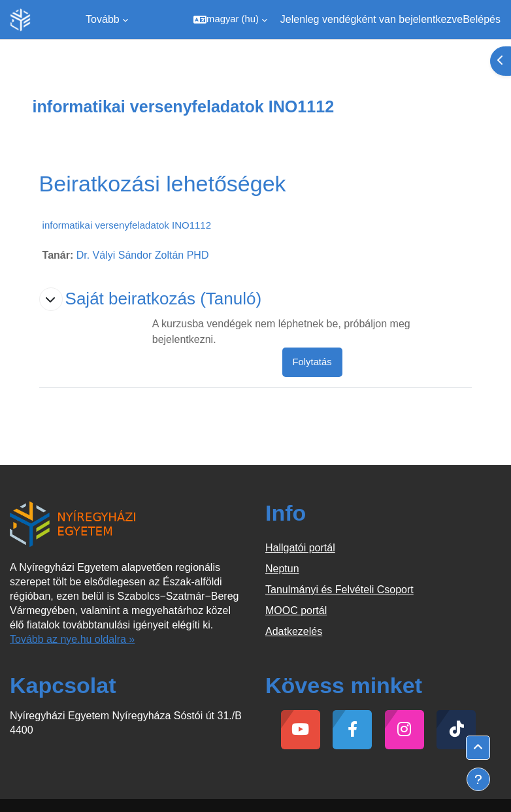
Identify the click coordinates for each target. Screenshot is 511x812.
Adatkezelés (294, 631)
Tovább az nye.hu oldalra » (72, 639)
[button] (230, 20)
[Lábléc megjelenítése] (478, 779)
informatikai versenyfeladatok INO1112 (127, 225)
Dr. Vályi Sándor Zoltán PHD (143, 255)
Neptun (282, 569)
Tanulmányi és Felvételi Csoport (339, 590)
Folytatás (312, 362)
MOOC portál (296, 610)
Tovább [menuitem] (103, 19)
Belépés (482, 19)
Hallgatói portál (300, 548)
